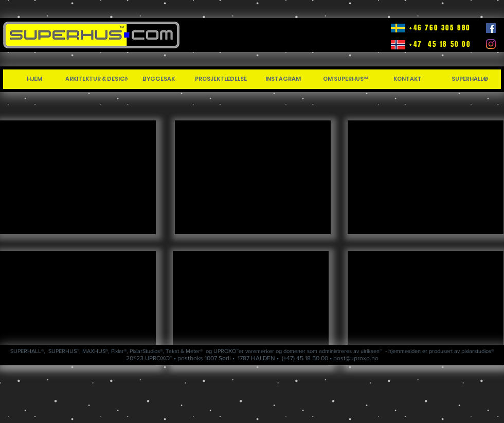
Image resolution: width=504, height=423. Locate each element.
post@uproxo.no (356, 358)
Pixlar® (119, 351)
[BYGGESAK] (159, 79)
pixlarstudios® (478, 351)
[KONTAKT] (408, 79)
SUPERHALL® (27, 351)
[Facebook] (491, 28)
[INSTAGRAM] (283, 79)
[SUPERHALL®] (470, 79)
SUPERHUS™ (64, 351)
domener (294, 351)
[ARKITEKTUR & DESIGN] (97, 79)
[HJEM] (34, 79)
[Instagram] (491, 44)
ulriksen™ (371, 351)
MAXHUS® (95, 351)
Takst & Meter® (184, 351)
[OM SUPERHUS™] (345, 79)
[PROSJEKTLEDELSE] (221, 79)
